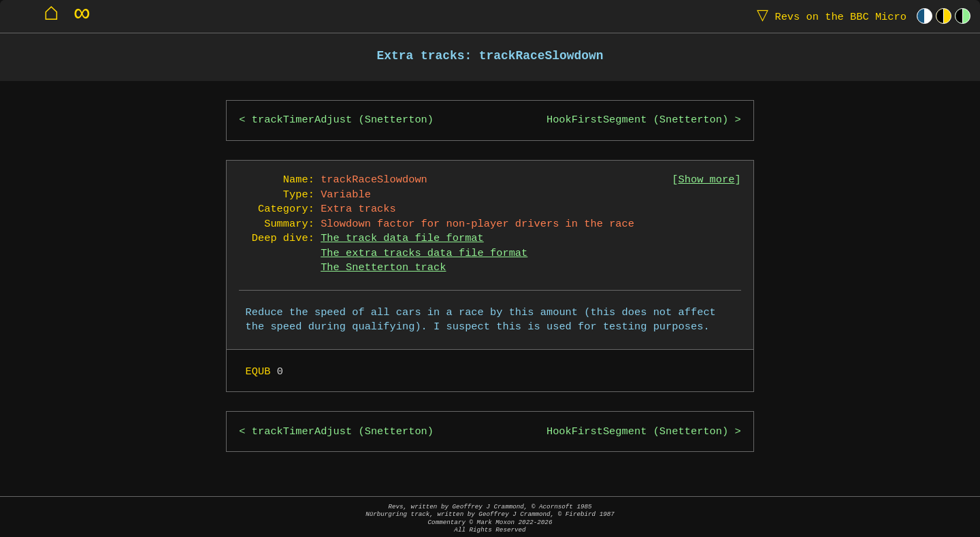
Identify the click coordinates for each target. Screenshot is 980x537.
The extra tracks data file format (424, 254)
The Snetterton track (383, 268)
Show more (707, 180)
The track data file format (402, 239)
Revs (829, 16)
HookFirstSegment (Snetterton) (637, 120)
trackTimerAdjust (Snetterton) (343, 120)
